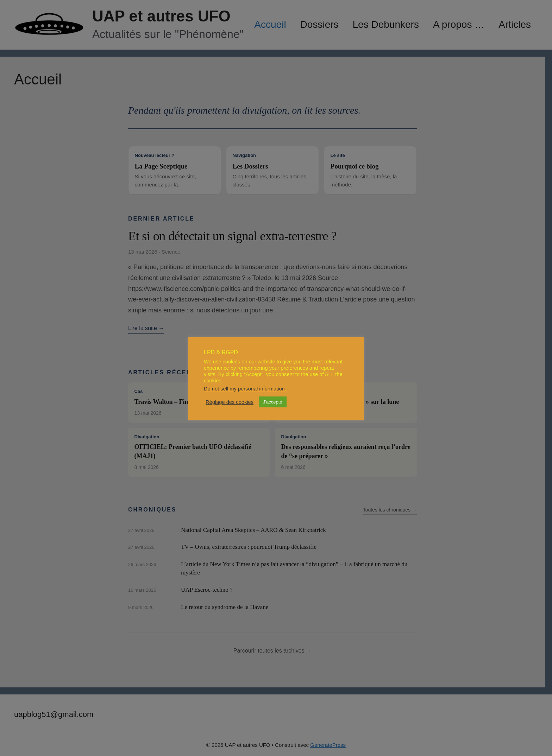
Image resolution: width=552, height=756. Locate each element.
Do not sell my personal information (244, 389)
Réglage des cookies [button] (230, 402)
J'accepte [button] (273, 402)
